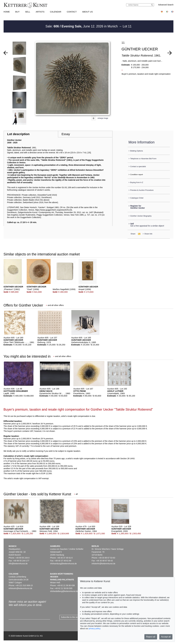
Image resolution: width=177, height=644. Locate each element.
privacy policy (95, 628)
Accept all (166, 637)
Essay (66, 134)
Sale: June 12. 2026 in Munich (82, 26)
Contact (72, 12)
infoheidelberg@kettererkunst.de (64, 591)
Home (7, 12)
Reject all (151, 637)
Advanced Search (166, 5)
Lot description (18, 134)
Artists (40, 12)
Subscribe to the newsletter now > (76, 617)
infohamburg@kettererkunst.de (63, 564)
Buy (17, 12)
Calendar (56, 12)
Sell (28, 12)
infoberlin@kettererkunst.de (103, 564)
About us (87, 12)
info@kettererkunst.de (18, 564)
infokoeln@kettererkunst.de (20, 588)
